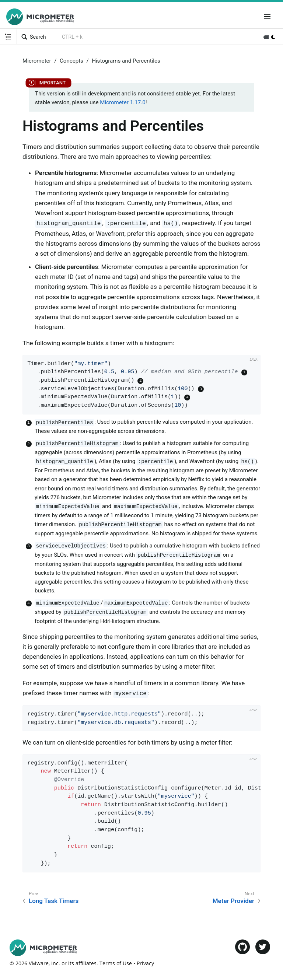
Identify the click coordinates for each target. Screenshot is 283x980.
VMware (39, 963)
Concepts (71, 61)
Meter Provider (233, 901)
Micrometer (37, 61)
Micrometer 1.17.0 (123, 102)
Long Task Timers (54, 901)
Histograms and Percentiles (126, 61)
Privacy (145, 963)
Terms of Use (116, 963)
